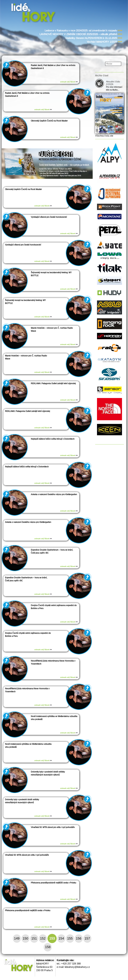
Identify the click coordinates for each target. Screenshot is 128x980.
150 (25, 938)
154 (61, 938)
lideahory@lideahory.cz (77, 967)
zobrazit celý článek (69, 82)
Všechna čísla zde (104, 136)
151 (34, 938)
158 (48, 947)
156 (79, 938)
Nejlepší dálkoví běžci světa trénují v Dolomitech (53, 439)
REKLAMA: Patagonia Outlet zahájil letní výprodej (53, 383)
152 (43, 938)
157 (87, 938)
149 (17, 938)
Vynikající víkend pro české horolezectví (49, 217)
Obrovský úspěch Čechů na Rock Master (49, 121)
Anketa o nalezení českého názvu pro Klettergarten (54, 494)
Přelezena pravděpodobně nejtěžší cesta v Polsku (53, 883)
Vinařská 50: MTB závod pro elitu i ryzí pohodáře (53, 827)
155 (70, 938)
